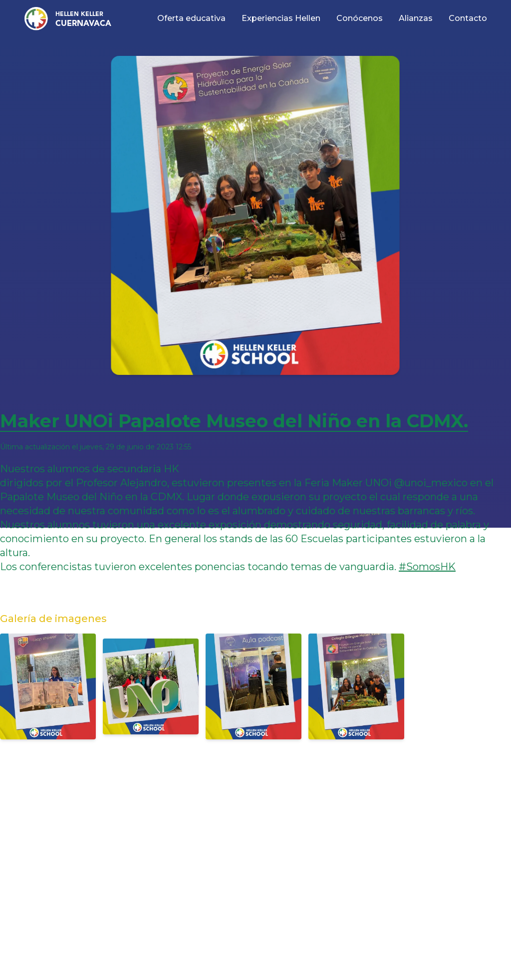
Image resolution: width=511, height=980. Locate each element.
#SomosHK (427, 567)
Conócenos (360, 18)
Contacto (468, 18)
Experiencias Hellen (281, 18)
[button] (65, 19)
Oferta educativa (191, 18)
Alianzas (416, 18)
